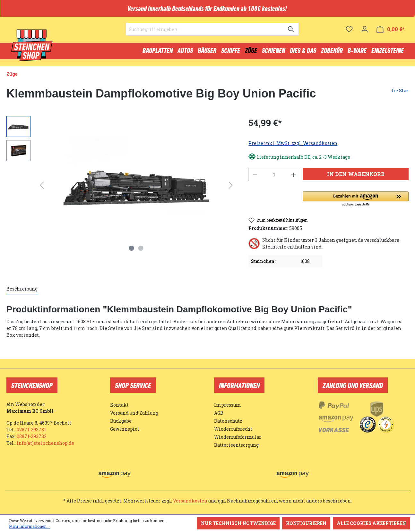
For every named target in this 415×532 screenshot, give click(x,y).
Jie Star (400, 93)
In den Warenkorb (356, 177)
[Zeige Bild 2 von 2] (141, 251)
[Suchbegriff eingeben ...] (205, 34)
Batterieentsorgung (236, 445)
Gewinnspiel (125, 429)
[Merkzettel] (349, 34)
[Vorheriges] (42, 188)
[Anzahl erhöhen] (294, 177)
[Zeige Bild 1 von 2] (132, 251)
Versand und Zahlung (134, 413)
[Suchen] (291, 34)
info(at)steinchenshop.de (45, 443)
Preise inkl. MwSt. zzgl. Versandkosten (293, 146)
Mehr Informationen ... (30, 526)
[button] (356, 202)
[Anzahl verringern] (255, 177)
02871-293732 (32, 436)
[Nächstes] (231, 188)
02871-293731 (31, 430)
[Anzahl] (274, 177)
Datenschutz (228, 421)
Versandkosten (190, 501)
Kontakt (119, 405)
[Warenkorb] (390, 34)
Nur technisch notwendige (238, 523)
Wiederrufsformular (238, 437)
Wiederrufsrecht (233, 429)
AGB (219, 413)
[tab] (22, 292)
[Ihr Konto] (365, 34)
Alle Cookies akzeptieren (371, 523)
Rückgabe (121, 421)
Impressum (228, 405)
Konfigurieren (306, 523)
